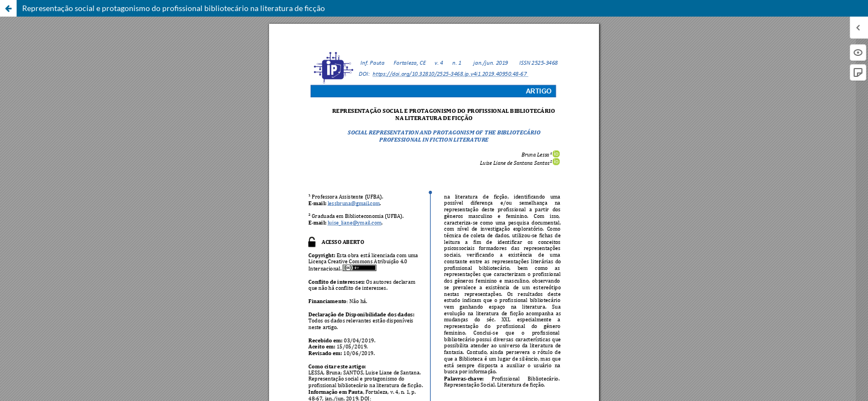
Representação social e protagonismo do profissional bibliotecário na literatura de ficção (174, 8)
